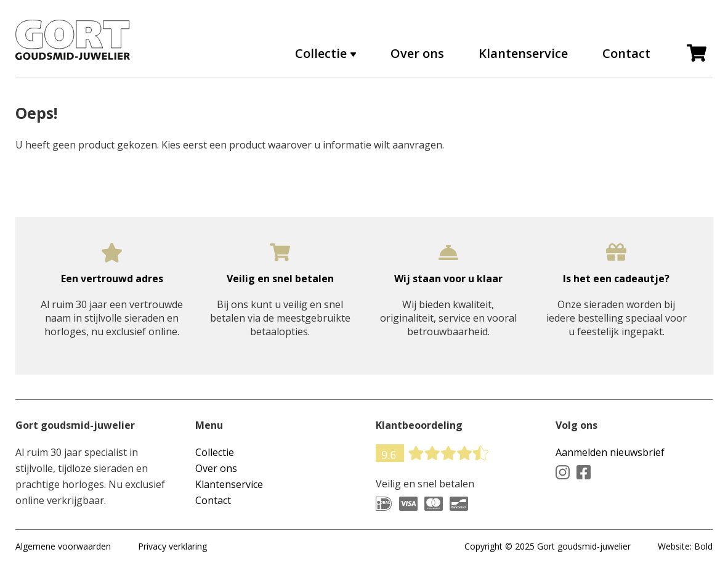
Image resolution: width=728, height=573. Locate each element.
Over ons (417, 54)
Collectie (321, 54)
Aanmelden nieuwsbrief (610, 452)
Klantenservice (523, 54)
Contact (626, 54)
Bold (703, 546)
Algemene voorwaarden (63, 546)
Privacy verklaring (172, 546)
